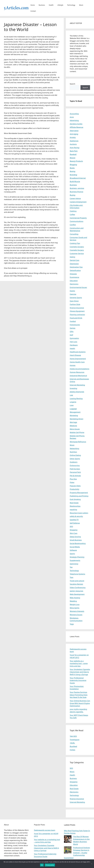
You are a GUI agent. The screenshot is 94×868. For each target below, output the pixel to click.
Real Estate (74, 503)
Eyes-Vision (74, 301)
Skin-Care (73, 533)
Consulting (74, 234)
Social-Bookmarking (78, 543)
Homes (73, 365)
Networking (74, 448)
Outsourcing (75, 465)
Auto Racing (75, 148)
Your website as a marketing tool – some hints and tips (79, 663)
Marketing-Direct (76, 419)
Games (73, 328)
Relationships (75, 506)
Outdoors (74, 462)
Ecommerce (74, 277)
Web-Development (77, 594)
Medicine (73, 426)
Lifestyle (60, 5)
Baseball (73, 154)
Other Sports (75, 459)
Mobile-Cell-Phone (77, 432)
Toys (71, 577)
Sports (72, 554)
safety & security (76, 516)
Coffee (72, 214)
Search (72, 84)
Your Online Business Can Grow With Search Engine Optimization (80, 703)
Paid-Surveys (75, 469)
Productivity (74, 489)
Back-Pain (74, 151)
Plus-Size (73, 479)
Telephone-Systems (77, 574)
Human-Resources (77, 372)
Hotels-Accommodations (79, 369)
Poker (72, 482)
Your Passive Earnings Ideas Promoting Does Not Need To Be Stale (79, 695)
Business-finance (76, 192)
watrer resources (76, 591)
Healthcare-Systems (78, 352)
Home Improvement (78, 359)
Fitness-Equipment (77, 311)
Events (72, 291)
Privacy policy (50, 865)
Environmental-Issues (78, 287)
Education (74, 281)
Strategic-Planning (77, 557)
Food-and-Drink (76, 318)
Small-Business (76, 540)
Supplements (75, 560)
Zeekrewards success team (45, 830)
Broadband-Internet (78, 178)
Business (42, 5)
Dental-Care (74, 260)
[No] (92, 864)
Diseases (73, 274)
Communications (76, 221)
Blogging (73, 165)
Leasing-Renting (76, 398)
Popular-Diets (75, 486)
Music (81, 5)
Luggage (73, 409)
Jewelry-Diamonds (77, 392)
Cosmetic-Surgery (77, 247)
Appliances (74, 141)
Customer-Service (77, 253)
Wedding (73, 601)
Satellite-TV (74, 520)
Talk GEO (73, 736)
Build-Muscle (75, 181)
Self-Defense (75, 523)
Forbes (72, 750)
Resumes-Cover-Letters (79, 513)
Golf (71, 335)
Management (75, 412)
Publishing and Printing (79, 496)
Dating (72, 257)
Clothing (73, 211)
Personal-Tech (75, 472)
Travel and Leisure (77, 581)
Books (72, 168)
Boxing (72, 171)
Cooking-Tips (75, 243)
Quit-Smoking (75, 499)
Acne (72, 117)
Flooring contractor (77, 315)
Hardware (74, 345)
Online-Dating (75, 455)
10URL (72, 743)
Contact (33, 11)
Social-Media (75, 547)
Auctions (73, 144)
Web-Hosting (75, 598)
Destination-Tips (76, 267)
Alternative (74, 131)
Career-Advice (75, 198)
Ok (42, 865)
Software (73, 550)
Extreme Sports (76, 298)
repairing (73, 509)
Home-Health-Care (77, 362)
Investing (73, 388)
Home (33, 5)
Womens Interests (77, 611)
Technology (71, 5)
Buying (73, 195)
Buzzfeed (73, 746)
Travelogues (75, 740)
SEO (71, 526)
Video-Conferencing (78, 587)
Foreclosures (75, 325)
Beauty (73, 158)
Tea (71, 567)
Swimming (74, 564)
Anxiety (73, 137)
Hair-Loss (73, 342)
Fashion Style (75, 304)
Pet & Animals (75, 476)
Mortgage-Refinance (78, 442)
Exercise (73, 294)
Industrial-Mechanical (78, 376)
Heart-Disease (75, 355)
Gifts (72, 331)
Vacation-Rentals (76, 584)
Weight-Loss (75, 604)
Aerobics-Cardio (76, 124)
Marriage (73, 422)
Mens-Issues (75, 429)
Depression (74, 264)
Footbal (73, 321)
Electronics (74, 284)
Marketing (74, 415)
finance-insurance (77, 308)
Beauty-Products (76, 161)
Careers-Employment (78, 202)
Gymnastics (74, 338)
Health (51, 5)
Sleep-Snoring (75, 537)
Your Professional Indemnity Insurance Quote (78, 680)
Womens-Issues (76, 615)
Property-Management (79, 493)
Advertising (74, 120)
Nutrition (73, 452)
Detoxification (75, 270)
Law (71, 395)
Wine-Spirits (75, 608)
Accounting (74, 114)
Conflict (73, 225)
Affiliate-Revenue (76, 127)
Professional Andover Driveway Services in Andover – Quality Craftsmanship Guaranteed (77, 853)
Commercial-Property (78, 218)
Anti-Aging (74, 134)
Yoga (72, 624)
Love (72, 405)
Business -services (77, 188)
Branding (73, 175)
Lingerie (73, 402)
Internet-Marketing (77, 385)
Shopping (74, 530)
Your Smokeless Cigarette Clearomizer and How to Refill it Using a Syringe (80, 672)
